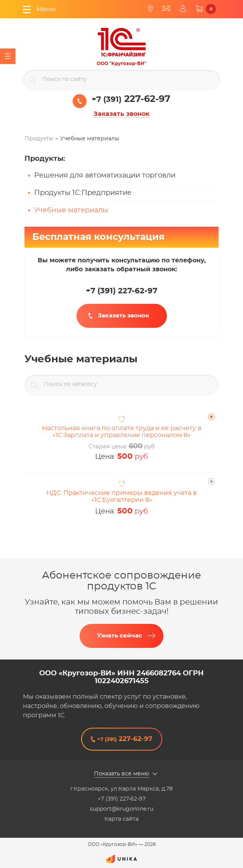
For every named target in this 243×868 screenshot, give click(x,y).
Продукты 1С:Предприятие (83, 193)
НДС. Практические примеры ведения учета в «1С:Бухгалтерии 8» (121, 496)
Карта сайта (121, 819)
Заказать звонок (121, 114)
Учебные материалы (71, 210)
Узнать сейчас (120, 636)
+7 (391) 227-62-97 (122, 799)
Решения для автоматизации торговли (105, 176)
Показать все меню (121, 774)
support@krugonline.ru (122, 809)
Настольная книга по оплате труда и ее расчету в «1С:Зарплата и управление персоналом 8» (122, 432)
